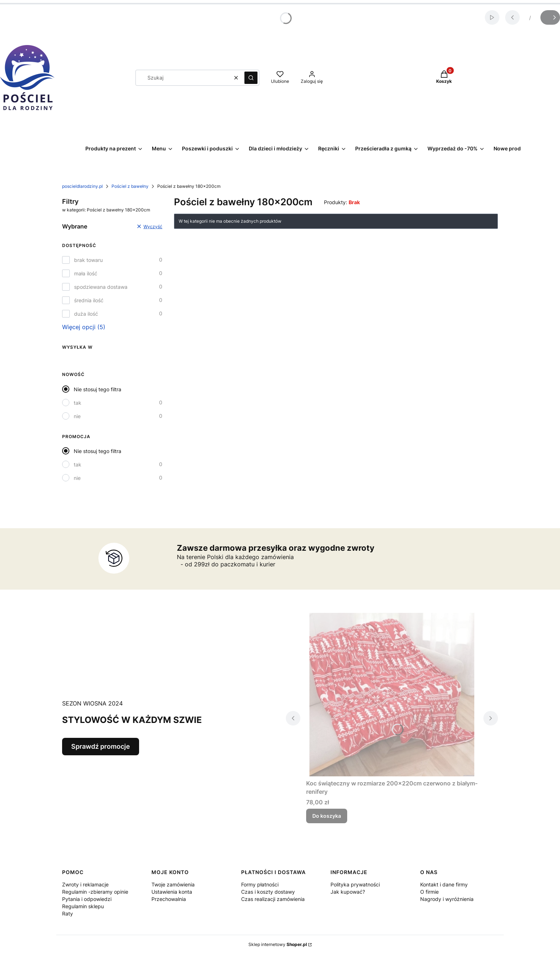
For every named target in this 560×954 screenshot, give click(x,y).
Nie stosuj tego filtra (98, 389)
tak (78, 403)
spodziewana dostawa (101, 287)
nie (77, 416)
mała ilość (86, 273)
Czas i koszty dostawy (268, 892)
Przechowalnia (169, 899)
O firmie (429, 892)
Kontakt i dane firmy (444, 884)
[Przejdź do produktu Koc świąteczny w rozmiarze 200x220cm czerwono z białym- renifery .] (392, 695)
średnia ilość (89, 300)
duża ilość (86, 314)
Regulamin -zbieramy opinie (95, 892)
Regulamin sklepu (83, 906)
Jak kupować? (348, 892)
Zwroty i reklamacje (85, 884)
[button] (251, 78)
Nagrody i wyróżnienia (447, 899)
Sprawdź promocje (101, 746)
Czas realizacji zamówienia (273, 899)
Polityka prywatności (355, 884)
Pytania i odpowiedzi (87, 899)
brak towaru (88, 260)
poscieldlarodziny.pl (82, 186)
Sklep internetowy (278, 944)
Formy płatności (260, 884)
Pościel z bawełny (130, 186)
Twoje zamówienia (173, 884)
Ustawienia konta (172, 892)
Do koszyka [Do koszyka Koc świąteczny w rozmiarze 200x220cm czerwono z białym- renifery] (327, 816)
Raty (68, 913)
